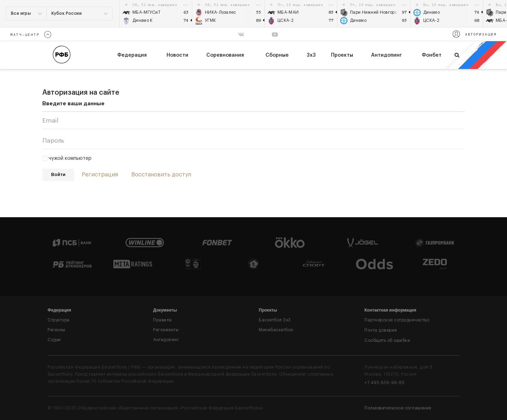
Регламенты (166, 330)
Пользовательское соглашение (398, 408)
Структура (59, 320)
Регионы (57, 330)
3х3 (311, 55)
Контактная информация (390, 310)
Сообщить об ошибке (387, 340)
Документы (165, 310)
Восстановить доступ (161, 175)
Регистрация (100, 175)
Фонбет (432, 55)
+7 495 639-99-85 (384, 383)
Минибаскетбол (276, 330)
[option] (156, 14)
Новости (177, 55)
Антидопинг (386, 55)
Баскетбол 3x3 (275, 320)
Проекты (342, 55)
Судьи (54, 340)
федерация (132, 55)
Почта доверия (381, 330)
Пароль (53, 141)
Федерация (59, 310)
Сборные (277, 55)
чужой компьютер (67, 158)
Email (50, 121)
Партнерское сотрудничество (397, 320)
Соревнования (225, 55)
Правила (162, 320)
